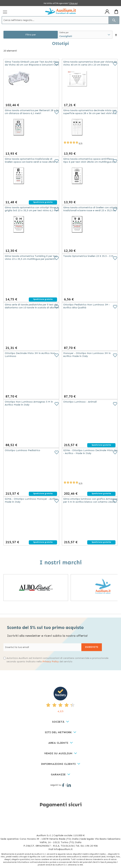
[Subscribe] (92, 647)
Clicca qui (73, 3)
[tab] (60, 722)
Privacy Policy (51, 662)
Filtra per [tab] (31, 35)
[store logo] (61, 11)
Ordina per (64, 33)
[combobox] (60, 20)
